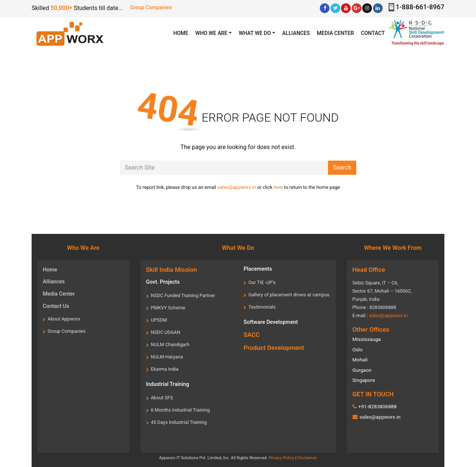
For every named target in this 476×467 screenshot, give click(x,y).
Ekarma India (165, 369)
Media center (335, 33)
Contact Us (56, 306)
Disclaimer (307, 458)
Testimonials (262, 307)
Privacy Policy (281, 458)
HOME (183, 33)
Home (50, 270)
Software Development (271, 322)
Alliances (296, 33)
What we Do (255, 33)
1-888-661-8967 (420, 7)
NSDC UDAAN (166, 332)
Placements (258, 269)
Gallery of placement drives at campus (289, 295)
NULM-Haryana (167, 357)
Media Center (59, 294)
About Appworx (64, 319)
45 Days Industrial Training (179, 422)
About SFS (162, 398)
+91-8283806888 (377, 406)
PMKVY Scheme (168, 308)
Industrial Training (168, 384)
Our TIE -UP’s (262, 282)
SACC (252, 335)
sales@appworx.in (237, 187)
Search (342, 168)
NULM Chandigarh (170, 344)
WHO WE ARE (211, 33)
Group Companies (151, 7)
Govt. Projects (163, 282)
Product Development (274, 348)
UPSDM (159, 320)
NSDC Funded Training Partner (183, 295)
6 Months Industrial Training (181, 410)
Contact (373, 33)
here (278, 187)
